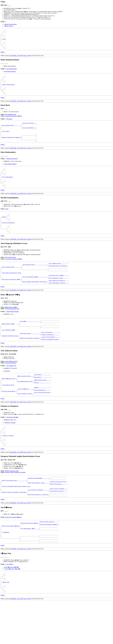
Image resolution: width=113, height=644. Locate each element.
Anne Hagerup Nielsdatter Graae (12, 295)
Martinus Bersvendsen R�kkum (13, 554)
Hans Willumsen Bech (11, 122)
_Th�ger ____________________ (43, 415)
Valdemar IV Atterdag (10, 451)
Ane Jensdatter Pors (11, 392)
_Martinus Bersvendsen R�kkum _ (11, 563)
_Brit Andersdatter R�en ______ (30, 565)
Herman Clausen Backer (11, 24)
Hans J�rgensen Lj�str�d (12, 606)
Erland (7, 225)
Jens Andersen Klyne (9, 412)
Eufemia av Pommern (8, 467)
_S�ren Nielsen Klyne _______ (43, 407)
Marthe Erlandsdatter (9, 240)
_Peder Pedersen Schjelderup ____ (58, 303)
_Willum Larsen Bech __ (29, 131)
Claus (4, 41)
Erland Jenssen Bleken (12, 170)
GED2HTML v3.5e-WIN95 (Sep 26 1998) (20, 60)
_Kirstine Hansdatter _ (29, 137)
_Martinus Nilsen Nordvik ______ (49, 558)
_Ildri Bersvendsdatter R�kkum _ (49, 561)
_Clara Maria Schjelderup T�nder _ (12, 302)
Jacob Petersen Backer (10, 75)
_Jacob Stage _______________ (42, 401)
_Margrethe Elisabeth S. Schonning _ (38, 531)
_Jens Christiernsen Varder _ (42, 421)
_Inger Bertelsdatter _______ (58, 518)
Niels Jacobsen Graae (10, 277)
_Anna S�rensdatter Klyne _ (25, 408)
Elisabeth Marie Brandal (12, 334)
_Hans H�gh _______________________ (30, 344)
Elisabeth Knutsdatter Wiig (12, 332)
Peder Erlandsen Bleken (10, 176)
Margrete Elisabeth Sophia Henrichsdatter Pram (17, 521)
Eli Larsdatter (10, 604)
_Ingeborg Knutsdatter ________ (50, 360)
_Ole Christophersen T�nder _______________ (35, 299)
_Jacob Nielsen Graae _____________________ (35, 285)
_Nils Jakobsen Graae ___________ (58, 283)
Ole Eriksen (9, 127)
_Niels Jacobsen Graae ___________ (11, 288)
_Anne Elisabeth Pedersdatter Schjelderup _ (35, 304)
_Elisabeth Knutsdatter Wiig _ (10, 361)
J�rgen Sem (6, 623)
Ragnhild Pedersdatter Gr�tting (14, 124)
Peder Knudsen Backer (9, 91)
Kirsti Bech (6, 141)
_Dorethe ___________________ (42, 409)
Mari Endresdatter (8, 191)
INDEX (3, 56)
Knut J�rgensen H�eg (9, 354)
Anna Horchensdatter (12, 73)
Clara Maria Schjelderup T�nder (14, 279)
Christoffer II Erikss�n (12, 446)
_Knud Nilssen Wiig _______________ (30, 358)
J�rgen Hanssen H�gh (11, 330)
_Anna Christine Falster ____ (58, 527)
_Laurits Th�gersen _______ (25, 417)
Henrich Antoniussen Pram (12, 504)
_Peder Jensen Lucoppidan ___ (58, 524)
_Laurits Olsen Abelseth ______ (50, 363)
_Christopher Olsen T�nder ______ (58, 297)
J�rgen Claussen (9, 26)
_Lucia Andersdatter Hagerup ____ (58, 306)
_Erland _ (4, 233)
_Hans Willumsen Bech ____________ (11, 134)
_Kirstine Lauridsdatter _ (9, 419)
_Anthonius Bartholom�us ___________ (39, 511)
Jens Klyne (7, 397)
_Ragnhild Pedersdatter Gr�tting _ (12, 148)
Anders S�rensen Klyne (11, 388)
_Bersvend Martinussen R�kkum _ (30, 560)
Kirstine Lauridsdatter (11, 389)
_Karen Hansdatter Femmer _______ (58, 300)
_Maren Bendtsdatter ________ (42, 418)
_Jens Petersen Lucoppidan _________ (38, 525)
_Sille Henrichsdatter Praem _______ (38, 517)
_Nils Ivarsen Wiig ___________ (50, 357)
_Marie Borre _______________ (42, 404)
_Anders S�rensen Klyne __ (9, 405)
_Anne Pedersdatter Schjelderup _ (58, 286)
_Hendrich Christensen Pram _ (58, 515)
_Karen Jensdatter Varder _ (25, 422)
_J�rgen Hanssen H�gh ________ (11, 347)
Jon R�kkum (6, 570)
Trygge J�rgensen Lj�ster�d (12, 608)
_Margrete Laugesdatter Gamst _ (50, 366)
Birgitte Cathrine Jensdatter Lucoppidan (15, 505)
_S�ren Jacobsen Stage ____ (25, 402)
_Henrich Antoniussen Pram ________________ (14, 514)
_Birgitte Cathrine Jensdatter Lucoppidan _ (14, 528)
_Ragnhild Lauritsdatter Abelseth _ (30, 364)
